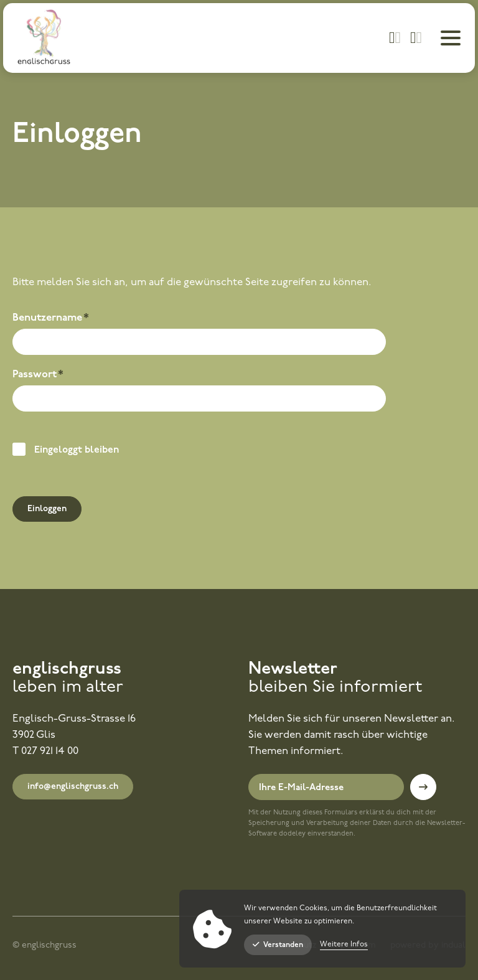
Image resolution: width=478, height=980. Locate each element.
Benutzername (51, 319)
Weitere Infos (344, 945)
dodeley (292, 834)
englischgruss (67, 669)
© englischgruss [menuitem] (45, 945)
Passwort (39, 376)
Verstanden (278, 945)
